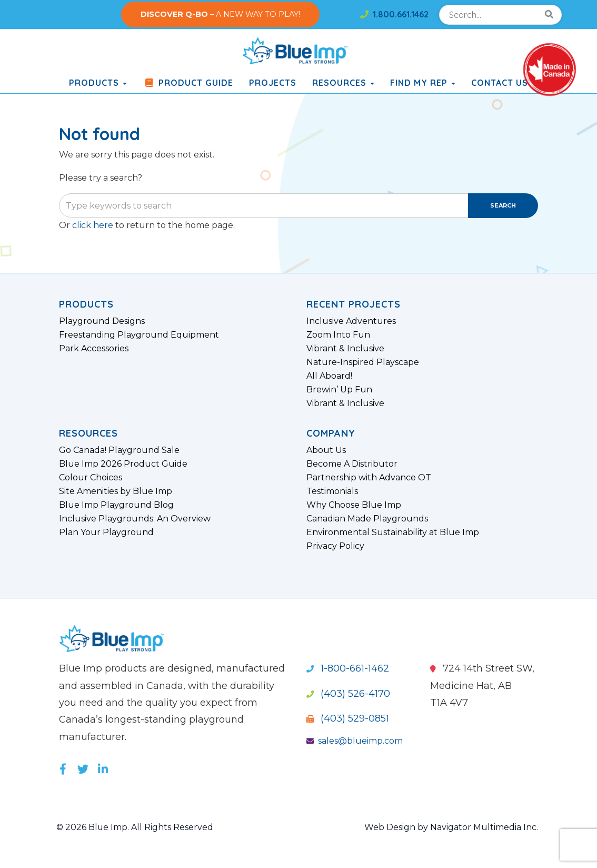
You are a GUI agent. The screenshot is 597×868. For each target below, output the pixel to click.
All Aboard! (329, 376)
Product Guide (188, 83)
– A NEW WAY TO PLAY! (220, 14)
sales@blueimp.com (355, 741)
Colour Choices (91, 478)
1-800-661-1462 (348, 668)
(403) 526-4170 (348, 694)
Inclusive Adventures (351, 321)
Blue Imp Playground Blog (116, 505)
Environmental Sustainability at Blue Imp (393, 532)
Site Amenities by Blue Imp (116, 491)
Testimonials (332, 491)
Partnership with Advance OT (369, 478)
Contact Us (500, 83)
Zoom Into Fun (338, 335)
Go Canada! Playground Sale (119, 450)
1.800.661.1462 (394, 14)
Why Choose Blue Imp (354, 505)
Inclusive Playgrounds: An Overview (135, 519)
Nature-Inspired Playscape (363, 362)
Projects (273, 83)
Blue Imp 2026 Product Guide (123, 464)
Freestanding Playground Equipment (139, 335)
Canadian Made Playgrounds (367, 519)
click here (93, 225)
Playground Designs (102, 321)
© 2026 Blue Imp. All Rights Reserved (135, 827)
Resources (343, 83)
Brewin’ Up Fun (339, 390)
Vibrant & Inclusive (345, 349)
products (98, 83)
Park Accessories (94, 349)
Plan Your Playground (106, 532)
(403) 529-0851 (348, 718)
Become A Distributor (352, 464)
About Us (326, 450)
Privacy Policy (335, 546)
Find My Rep (423, 83)
